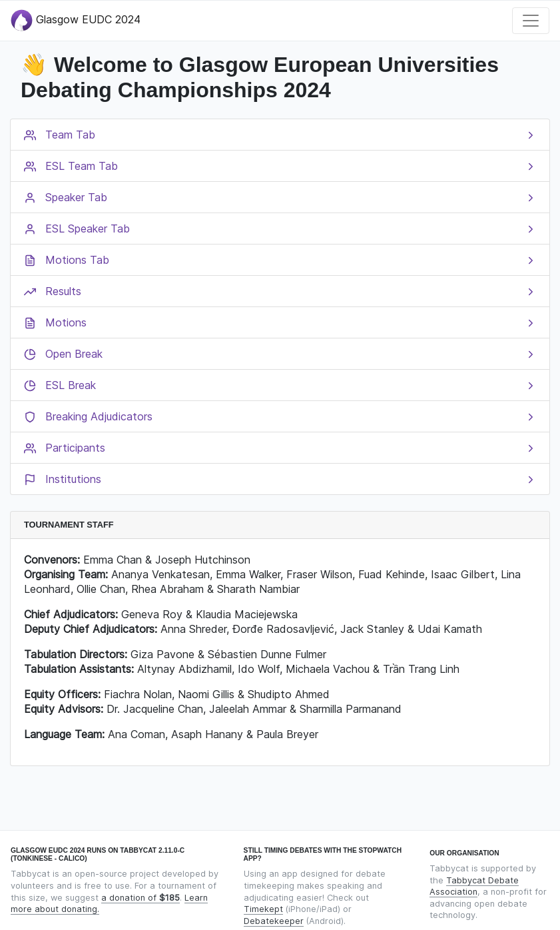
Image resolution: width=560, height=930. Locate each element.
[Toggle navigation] (531, 21)
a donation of (140, 898)
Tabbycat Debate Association (474, 886)
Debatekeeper (274, 921)
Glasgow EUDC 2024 (76, 20)
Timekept (263, 909)
